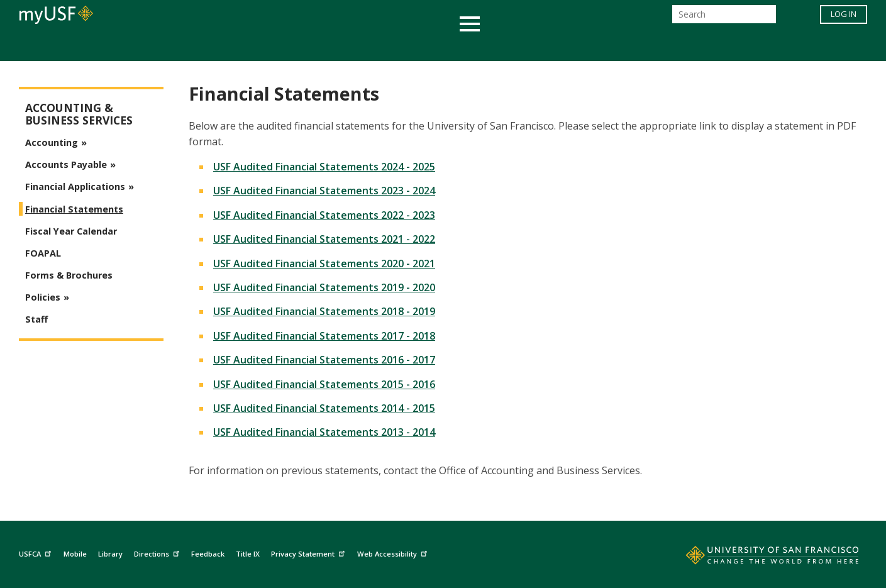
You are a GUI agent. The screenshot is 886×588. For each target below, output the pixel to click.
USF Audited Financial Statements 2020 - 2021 (324, 263)
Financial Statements (74, 209)
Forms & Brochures (69, 275)
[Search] (724, 18)
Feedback (208, 554)
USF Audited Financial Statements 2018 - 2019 (324, 311)
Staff (36, 319)
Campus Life (506, 46)
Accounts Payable (66, 164)
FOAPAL (43, 253)
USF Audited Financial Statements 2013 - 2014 (324, 432)
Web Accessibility (394, 552)
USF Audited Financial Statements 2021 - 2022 (324, 239)
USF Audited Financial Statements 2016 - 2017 (324, 360)
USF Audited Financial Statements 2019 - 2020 (324, 287)
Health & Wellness (406, 46)
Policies (43, 297)
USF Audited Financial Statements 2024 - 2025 (324, 167)
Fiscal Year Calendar (71, 231)
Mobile (75, 554)
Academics (200, 46)
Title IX (248, 554)
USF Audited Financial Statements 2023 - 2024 (324, 191)
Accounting (52, 142)
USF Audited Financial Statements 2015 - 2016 (324, 384)
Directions (158, 552)
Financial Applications (75, 186)
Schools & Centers (666, 46)
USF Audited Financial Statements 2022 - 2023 (324, 215)
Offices (576, 46)
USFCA (36, 552)
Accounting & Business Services (79, 114)
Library (110, 554)
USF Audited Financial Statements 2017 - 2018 (324, 336)
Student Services (292, 46)
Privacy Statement (309, 552)
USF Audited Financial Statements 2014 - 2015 (324, 408)
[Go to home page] (758, 558)
